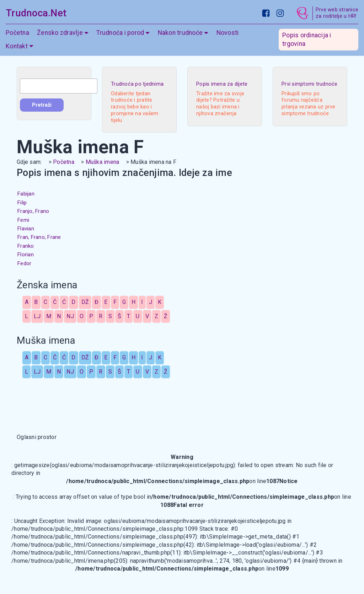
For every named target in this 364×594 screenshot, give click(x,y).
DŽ (85, 302)
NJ (70, 316)
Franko (26, 246)
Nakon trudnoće (180, 33)
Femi (23, 220)
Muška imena (103, 162)
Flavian (26, 229)
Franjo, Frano (33, 211)
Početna (17, 33)
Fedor (24, 263)
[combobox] (59, 86)
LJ (37, 316)
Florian (26, 255)
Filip (22, 203)
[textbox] (59, 86)
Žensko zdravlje (60, 33)
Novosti (228, 33)
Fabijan (26, 194)
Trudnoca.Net (36, 13)
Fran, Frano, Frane (39, 237)
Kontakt (17, 46)
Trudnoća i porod (120, 33)
